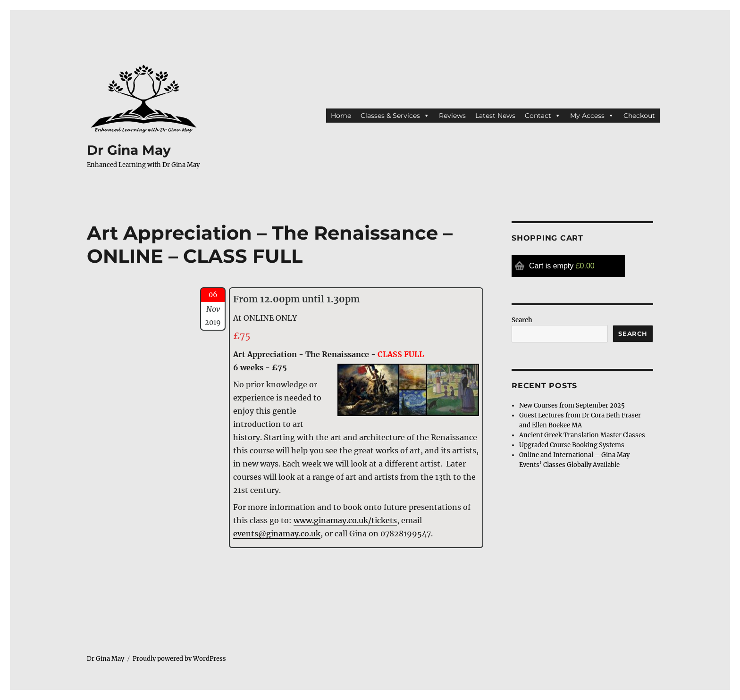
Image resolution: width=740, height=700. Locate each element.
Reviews (452, 116)
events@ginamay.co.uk (277, 533)
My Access (592, 116)
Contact (543, 116)
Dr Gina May (129, 150)
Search (522, 320)
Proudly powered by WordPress (179, 659)
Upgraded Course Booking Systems (572, 445)
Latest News (495, 116)
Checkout (639, 116)
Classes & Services (395, 116)
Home (341, 116)
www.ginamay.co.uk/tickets (345, 520)
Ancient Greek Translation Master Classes (582, 435)
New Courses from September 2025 (572, 405)
